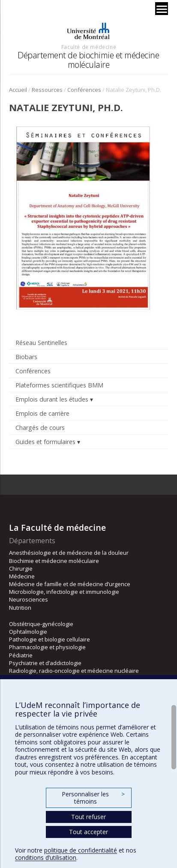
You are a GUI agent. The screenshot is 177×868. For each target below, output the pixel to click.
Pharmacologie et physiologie (47, 647)
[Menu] (162, 9)
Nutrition (20, 608)
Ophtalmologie (28, 632)
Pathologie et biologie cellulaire (49, 639)
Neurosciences (28, 599)
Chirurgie (21, 569)
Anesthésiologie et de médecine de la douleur (69, 553)
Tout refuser (88, 817)
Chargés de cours (40, 428)
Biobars (26, 357)
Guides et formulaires (45, 442)
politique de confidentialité (81, 850)
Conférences (84, 90)
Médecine (22, 576)
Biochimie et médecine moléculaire (54, 561)
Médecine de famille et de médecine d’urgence (70, 584)
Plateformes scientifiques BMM (59, 385)
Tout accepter (88, 832)
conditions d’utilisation (46, 857)
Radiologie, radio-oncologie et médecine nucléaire (74, 671)
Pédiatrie (21, 655)
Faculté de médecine (89, 47)
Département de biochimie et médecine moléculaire (88, 60)
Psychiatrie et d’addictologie (45, 663)
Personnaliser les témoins (93, 798)
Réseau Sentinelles (41, 343)
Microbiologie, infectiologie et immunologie (64, 592)
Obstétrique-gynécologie (41, 624)
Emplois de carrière (42, 413)
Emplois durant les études (52, 399)
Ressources (47, 90)
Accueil (18, 90)
